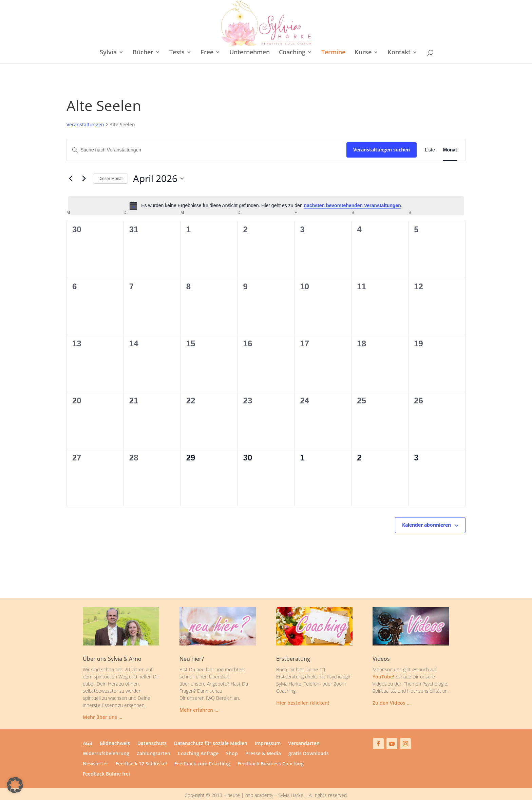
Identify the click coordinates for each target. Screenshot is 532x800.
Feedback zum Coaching (202, 751)
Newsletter (96, 751)
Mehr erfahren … (199, 697)
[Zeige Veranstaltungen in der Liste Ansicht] (430, 137)
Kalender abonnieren (426, 512)
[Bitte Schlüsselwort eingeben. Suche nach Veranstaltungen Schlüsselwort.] (207, 137)
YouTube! (383, 663)
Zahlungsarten (154, 741)
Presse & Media (263, 741)
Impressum (268, 730)
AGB (88, 730)
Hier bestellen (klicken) (303, 689)
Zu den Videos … (392, 689)
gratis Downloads (309, 741)
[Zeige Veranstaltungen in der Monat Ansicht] (450, 137)
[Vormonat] (71, 165)
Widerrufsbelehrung (106, 741)
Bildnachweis (115, 730)
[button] (15, 785)
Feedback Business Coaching (271, 751)
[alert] (266, 193)
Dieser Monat (110, 165)
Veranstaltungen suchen (382, 136)
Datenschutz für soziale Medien (211, 730)
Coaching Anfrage (198, 741)
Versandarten (304, 730)
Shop (232, 741)
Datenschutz (152, 730)
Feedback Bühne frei (106, 761)
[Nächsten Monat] (84, 165)
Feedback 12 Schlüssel (141, 751)
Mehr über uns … (102, 704)
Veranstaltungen (85, 111)
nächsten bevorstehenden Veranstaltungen (353, 192)
